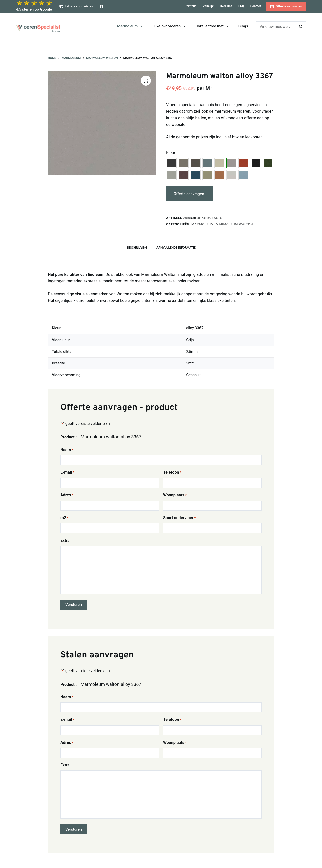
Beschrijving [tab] (137, 248)
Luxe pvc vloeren (170, 26)
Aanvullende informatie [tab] (176, 248)
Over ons (226, 6)
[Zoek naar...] (276, 26)
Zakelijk (208, 6)
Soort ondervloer (179, 518)
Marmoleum (131, 26)
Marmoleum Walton (234, 224)
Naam (67, 450)
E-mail (67, 473)
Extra (65, 540)
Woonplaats (175, 495)
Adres (67, 495)
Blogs (243, 26)
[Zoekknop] (301, 26)
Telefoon (172, 473)
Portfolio (191, 6)
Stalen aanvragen (238, 194)
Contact (256, 6)
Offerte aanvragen (286, 6)
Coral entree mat (213, 26)
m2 (64, 518)
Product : (69, 437)
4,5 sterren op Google (34, 9)
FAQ (241, 6)
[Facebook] (102, 6)
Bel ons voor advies (76, 6)
